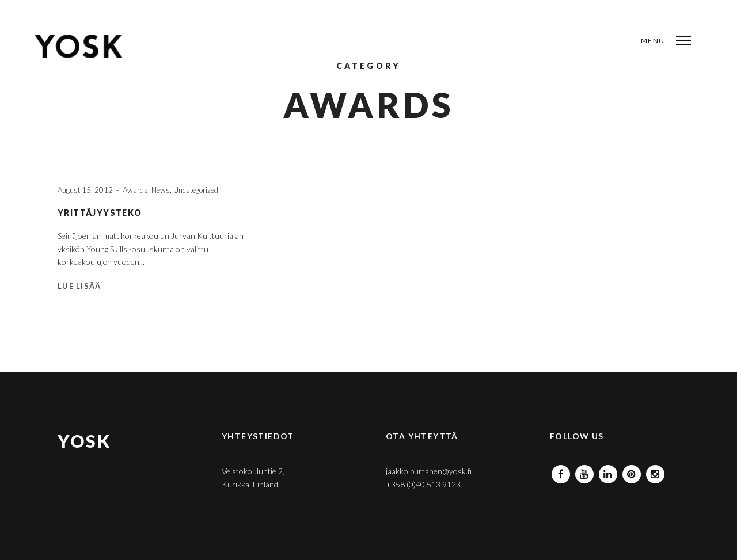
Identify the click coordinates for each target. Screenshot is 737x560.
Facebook (561, 471)
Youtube (584, 471)
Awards (135, 190)
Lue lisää (79, 286)
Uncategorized (196, 190)
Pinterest (632, 471)
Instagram (655, 471)
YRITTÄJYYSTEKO (100, 213)
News (161, 190)
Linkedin (608, 471)
